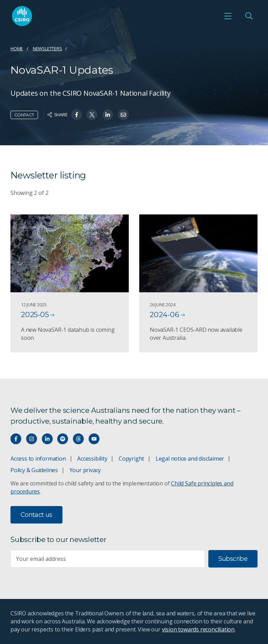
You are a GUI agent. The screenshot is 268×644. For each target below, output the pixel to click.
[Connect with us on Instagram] (32, 439)
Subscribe (233, 559)
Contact (24, 115)
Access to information (38, 459)
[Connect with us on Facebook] (16, 439)
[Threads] (78, 439)
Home (17, 49)
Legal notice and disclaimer (190, 459)
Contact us (36, 515)
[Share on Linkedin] (108, 115)
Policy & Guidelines (34, 470)
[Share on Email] (123, 115)
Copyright (131, 459)
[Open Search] (249, 16)
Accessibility (92, 459)
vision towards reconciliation (198, 629)
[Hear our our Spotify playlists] (63, 439)
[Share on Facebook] (77, 115)
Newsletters (47, 49)
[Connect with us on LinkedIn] (47, 439)
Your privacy (85, 470)
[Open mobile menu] (228, 16)
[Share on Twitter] (92, 115)
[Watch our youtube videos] (94, 439)
